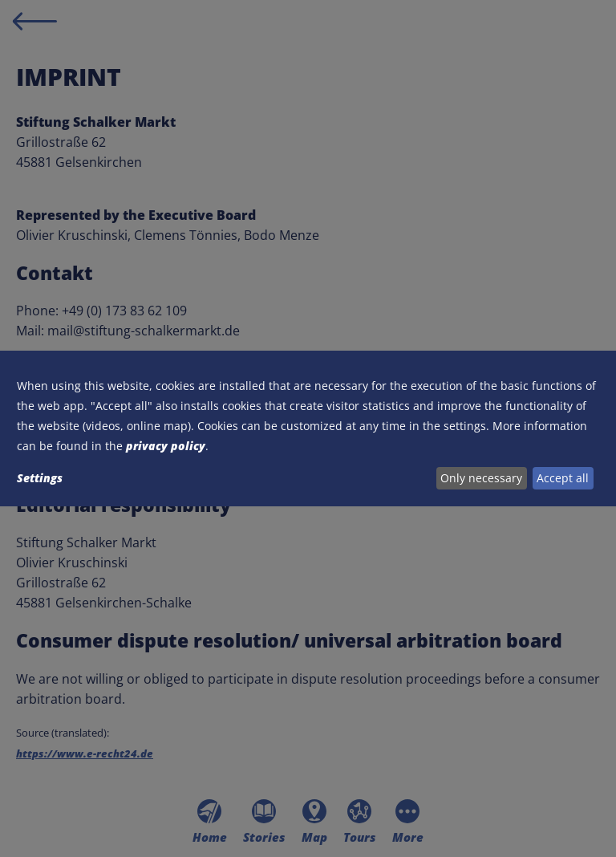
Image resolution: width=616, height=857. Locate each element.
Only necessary (481, 478)
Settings (40, 478)
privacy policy (166, 446)
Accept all (563, 478)
